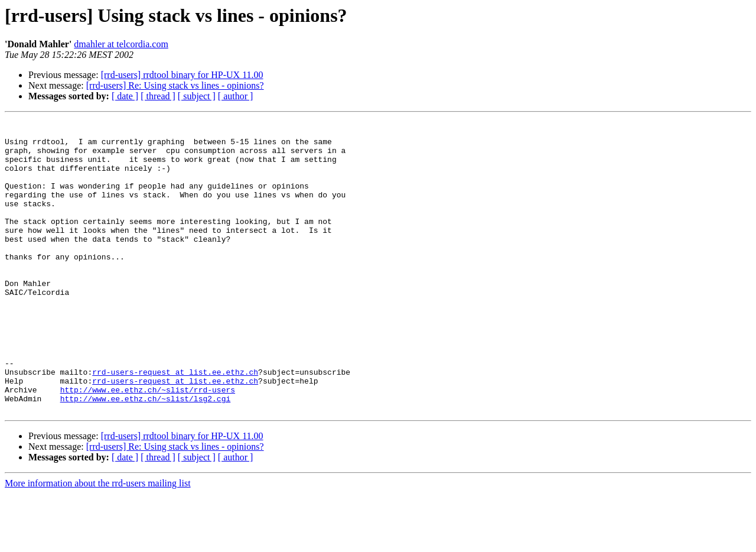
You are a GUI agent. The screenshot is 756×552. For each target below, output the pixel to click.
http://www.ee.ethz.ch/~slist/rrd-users (148, 444)
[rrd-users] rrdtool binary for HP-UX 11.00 (182, 75)
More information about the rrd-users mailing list (98, 542)
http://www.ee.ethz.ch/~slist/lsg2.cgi (146, 455)
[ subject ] (197, 96)
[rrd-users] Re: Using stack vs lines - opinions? (175, 85)
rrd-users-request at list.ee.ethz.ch (175, 423)
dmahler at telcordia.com (121, 44)
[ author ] (236, 96)
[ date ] (125, 96)
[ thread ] (158, 96)
